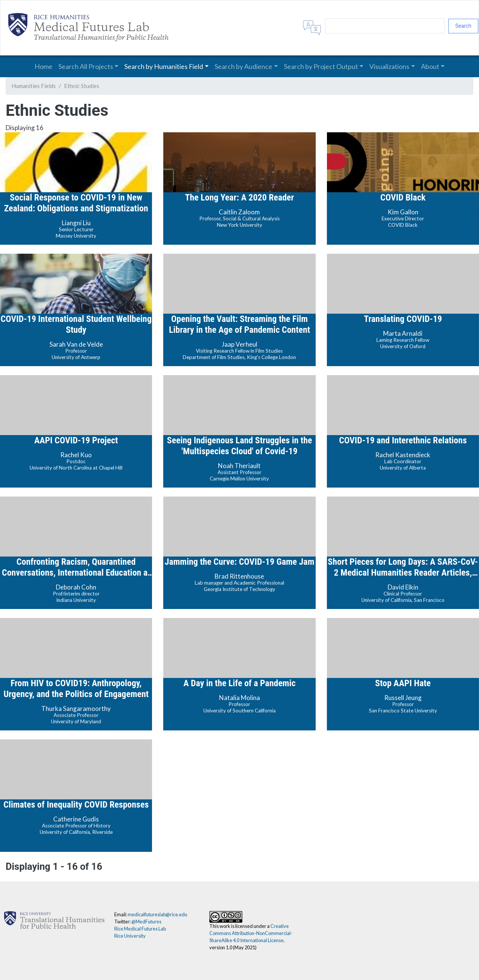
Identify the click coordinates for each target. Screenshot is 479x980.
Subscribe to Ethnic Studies (9, 878)
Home (43, 66)
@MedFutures (146, 922)
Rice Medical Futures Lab (140, 929)
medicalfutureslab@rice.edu (157, 914)
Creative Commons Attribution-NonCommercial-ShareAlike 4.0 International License (251, 933)
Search (463, 26)
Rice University (130, 936)
